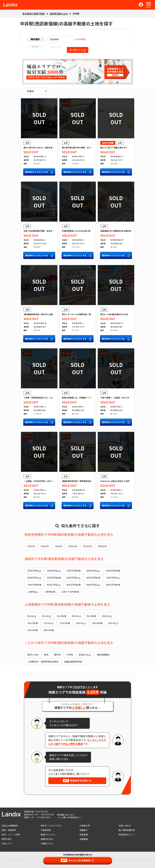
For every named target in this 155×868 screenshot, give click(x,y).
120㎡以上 (49, 623)
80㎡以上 (76, 616)
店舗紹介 (84, 830)
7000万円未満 (34, 585)
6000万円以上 (74, 578)
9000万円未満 (113, 585)
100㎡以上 (107, 616)
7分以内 (58, 546)
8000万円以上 (54, 585)
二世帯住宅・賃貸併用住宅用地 (43, 662)
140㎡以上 (81, 623)
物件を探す (7, 839)
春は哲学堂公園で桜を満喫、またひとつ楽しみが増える (86, 147)
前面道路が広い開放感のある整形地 (116, 231)
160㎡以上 (113, 623)
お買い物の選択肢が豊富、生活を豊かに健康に (44, 231)
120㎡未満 (65, 623)
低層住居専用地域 (73, 662)
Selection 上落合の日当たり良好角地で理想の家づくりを (125, 481)
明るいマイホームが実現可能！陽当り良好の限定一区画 (86, 314)
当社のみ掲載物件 (10, 826)
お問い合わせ (125, 826)
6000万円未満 (93, 578)
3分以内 (31, 546)
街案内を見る (47, 839)
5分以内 (45, 546)
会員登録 (84, 835)
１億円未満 (50, 592)
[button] (149, 4)
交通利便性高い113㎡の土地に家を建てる (80, 231)
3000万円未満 (74, 571)
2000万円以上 (34, 571)
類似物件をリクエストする (39, 172)
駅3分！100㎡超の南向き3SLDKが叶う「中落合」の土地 (125, 314)
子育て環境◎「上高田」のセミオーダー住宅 (119, 398)
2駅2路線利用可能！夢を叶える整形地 (40, 314)
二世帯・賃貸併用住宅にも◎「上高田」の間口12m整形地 (49, 398)
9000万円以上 (93, 585)
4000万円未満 (113, 571)
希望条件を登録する (77, 781)
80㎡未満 (91, 616)
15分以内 (87, 546)
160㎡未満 (32, 630)
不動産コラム (47, 843)
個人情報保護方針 (127, 830)
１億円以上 (33, 592)
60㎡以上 (47, 616)
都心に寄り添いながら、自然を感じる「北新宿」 (45, 147)
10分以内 (73, 546)
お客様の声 (85, 826)
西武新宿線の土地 (59, 14)
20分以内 (102, 546)
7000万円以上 (113, 578)
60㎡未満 (62, 616)
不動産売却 (46, 830)
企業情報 (84, 839)
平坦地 (70, 655)
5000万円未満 (54, 578)
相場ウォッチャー (49, 835)
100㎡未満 (32, 623)
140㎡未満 (97, 623)
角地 (46, 655)
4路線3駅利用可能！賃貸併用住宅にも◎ (79, 481)
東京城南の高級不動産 (34, 14)
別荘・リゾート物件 (11, 835)
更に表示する (78, 50)
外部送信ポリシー (127, 835)
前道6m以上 (85, 655)
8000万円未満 (74, 585)
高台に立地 (33, 655)
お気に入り (7, 843)
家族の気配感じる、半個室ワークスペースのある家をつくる (88, 398)
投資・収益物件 (9, 830)
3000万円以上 (54, 571)
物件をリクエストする (51, 826)
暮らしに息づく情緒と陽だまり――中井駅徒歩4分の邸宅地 (126, 147)
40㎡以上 (32, 616)
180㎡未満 (49, 630)
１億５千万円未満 (70, 592)
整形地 (57, 655)
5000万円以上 (34, 578)
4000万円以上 (93, 571)
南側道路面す (103, 655)
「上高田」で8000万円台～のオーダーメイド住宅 (45, 481)
